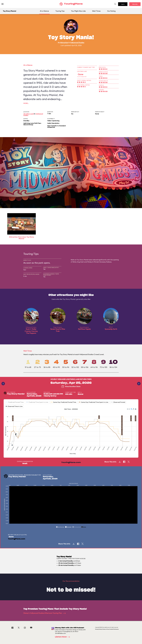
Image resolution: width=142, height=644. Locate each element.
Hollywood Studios (77, 43)
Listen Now (63, 637)
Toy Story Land (28, 114)
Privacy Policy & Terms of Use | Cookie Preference (107, 629)
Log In (123, 4)
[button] (128, 409)
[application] (71, 432)
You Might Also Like (78, 11)
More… (26, 103)
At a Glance (44, 11)
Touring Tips (60, 11)
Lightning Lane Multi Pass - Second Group (33, 124)
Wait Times (96, 11)
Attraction (64, 43)
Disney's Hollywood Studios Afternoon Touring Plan (45, 613)
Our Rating (111, 11)
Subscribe (135, 4)
